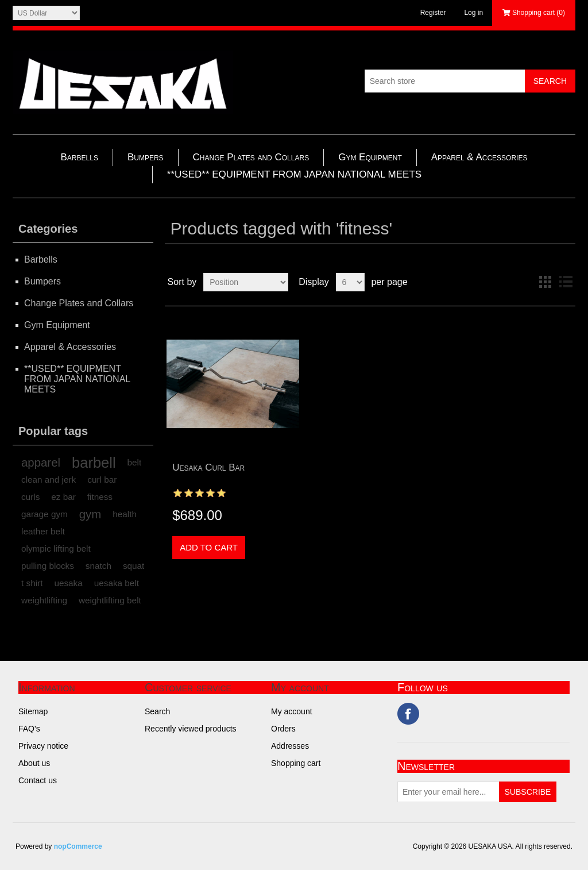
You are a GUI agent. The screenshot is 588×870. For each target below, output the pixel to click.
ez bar (63, 497)
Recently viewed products (191, 729)
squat (134, 566)
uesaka (68, 583)
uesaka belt (117, 583)
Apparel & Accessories (479, 157)
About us (34, 763)
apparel (41, 463)
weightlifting (44, 600)
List (566, 282)
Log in (473, 13)
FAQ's (29, 729)
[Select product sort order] (246, 282)
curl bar (102, 480)
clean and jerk (49, 480)
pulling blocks (48, 566)
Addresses (290, 746)
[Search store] (445, 81)
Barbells (80, 157)
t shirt (32, 583)
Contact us (38, 780)
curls (30, 497)
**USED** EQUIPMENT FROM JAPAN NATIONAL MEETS (294, 174)
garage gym (45, 514)
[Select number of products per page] (350, 282)
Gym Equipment (370, 157)
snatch (98, 566)
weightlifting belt (110, 600)
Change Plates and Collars (251, 157)
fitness (100, 497)
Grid (545, 282)
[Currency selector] (46, 13)
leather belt (43, 531)
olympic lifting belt (56, 548)
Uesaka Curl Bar (208, 467)
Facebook (408, 714)
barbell (94, 463)
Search (157, 711)
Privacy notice (43, 746)
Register (433, 13)
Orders (283, 729)
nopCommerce (78, 846)
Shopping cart (296, 763)
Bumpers (146, 157)
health (125, 514)
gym (90, 514)
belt (135, 462)
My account (292, 711)
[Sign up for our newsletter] (448, 792)
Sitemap (33, 711)
